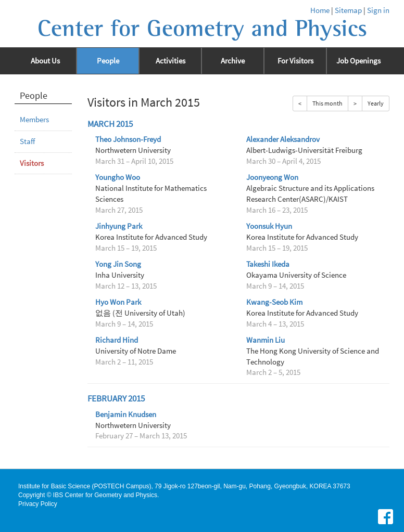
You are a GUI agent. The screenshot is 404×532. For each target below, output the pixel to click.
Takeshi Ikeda (268, 264)
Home (320, 10)
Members (34, 120)
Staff (27, 141)
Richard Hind (117, 340)
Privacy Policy (38, 504)
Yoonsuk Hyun (269, 226)
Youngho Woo (118, 177)
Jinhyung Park (119, 226)
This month (327, 103)
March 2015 (110, 124)
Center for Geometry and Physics (202, 29)
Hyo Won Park (118, 302)
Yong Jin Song (118, 264)
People (108, 61)
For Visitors (295, 61)
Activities (171, 61)
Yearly (376, 103)
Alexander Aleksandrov (283, 139)
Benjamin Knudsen (126, 414)
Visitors (32, 163)
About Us (45, 61)
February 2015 (116, 399)
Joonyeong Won (272, 177)
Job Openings (358, 61)
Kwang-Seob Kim (274, 302)
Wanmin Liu (266, 340)
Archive (233, 61)
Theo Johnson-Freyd (128, 139)
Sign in (378, 10)
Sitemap (348, 10)
